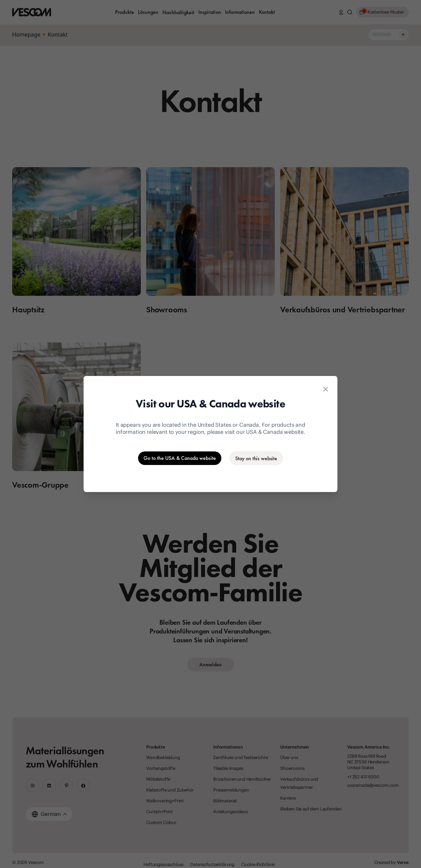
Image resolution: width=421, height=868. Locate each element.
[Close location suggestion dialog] (326, 389)
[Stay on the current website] (256, 458)
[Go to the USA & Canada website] (180, 458)
